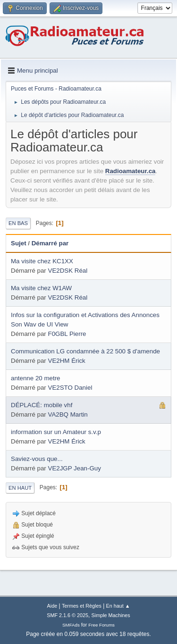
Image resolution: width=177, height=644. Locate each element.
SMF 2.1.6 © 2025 (67, 615)
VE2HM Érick (67, 361)
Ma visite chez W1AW (41, 288)
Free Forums (101, 625)
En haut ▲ (118, 606)
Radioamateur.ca (131, 171)
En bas (18, 223)
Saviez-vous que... (37, 459)
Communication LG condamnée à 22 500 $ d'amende (85, 351)
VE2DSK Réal (68, 271)
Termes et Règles (82, 606)
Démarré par (50, 243)
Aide (52, 606)
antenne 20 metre (35, 378)
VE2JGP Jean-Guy (75, 468)
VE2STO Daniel (70, 388)
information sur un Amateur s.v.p (56, 432)
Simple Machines (111, 615)
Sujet (19, 243)
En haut (20, 488)
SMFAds (71, 625)
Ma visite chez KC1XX (42, 261)
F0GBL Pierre (67, 334)
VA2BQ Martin (68, 414)
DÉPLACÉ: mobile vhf (42, 405)
